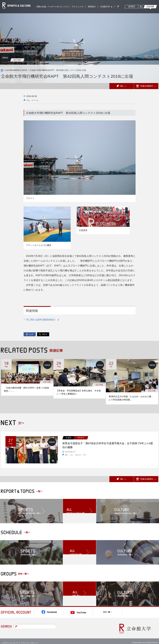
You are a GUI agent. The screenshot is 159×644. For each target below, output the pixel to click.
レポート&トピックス (59, 7)
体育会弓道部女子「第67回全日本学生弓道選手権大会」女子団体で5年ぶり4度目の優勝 (107, 446)
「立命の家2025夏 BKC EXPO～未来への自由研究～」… (27, 389)
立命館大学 (105, 7)
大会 (28, 100)
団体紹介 (92, 7)
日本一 (88, 457)
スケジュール (77, 7)
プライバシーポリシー (29, 639)
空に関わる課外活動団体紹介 (44, 320)
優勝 (67, 457)
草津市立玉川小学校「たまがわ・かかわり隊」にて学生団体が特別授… (131, 398)
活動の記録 (41, 7)
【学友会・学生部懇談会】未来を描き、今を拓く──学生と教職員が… (79, 392)
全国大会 (80, 457)
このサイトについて (10, 639)
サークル (37, 100)
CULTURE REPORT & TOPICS (18, 70)
